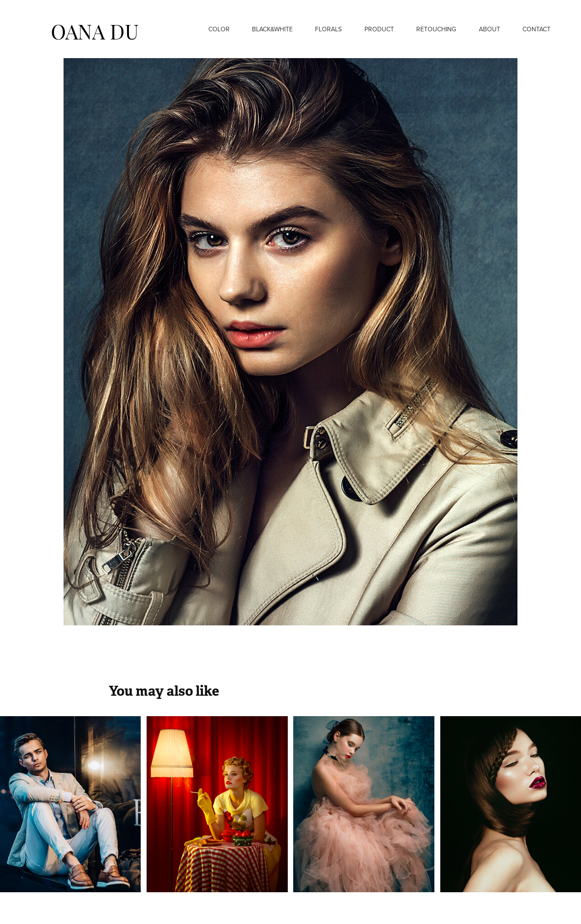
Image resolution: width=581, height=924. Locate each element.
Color (219, 29)
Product (379, 29)
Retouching (436, 29)
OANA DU (95, 30)
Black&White (272, 29)
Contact (537, 29)
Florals (328, 29)
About (490, 29)
